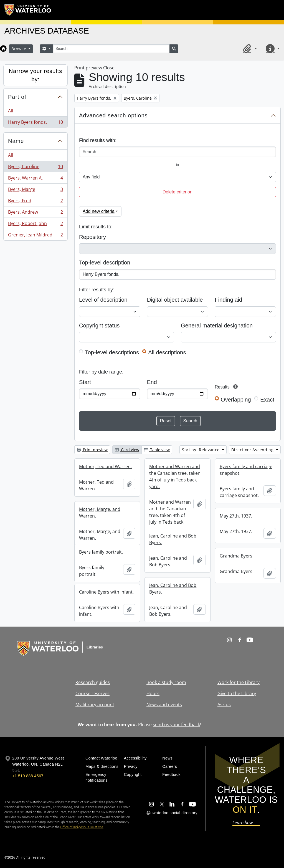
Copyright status (99, 325)
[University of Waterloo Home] (28, 10)
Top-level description (105, 263)
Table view (157, 450)
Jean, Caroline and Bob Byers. (173, 539)
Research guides (93, 682)
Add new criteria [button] (99, 211)
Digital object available (175, 300)
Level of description (103, 300)
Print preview (92, 450)
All (11, 111)
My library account (95, 705)
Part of (17, 97)
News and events (164, 705)
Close (109, 68)
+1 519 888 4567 (28, 776)
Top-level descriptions (112, 352)
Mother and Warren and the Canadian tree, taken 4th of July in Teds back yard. (175, 476)
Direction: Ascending (253, 450)
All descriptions (167, 352)
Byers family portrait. (101, 552)
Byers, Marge (35, 190)
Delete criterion (177, 192)
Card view (127, 450)
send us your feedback (176, 725)
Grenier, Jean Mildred (35, 236)
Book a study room (166, 682)
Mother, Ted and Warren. (105, 466)
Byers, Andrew (35, 213)
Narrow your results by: (35, 75)
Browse (19, 49)
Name (16, 141)
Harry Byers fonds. (35, 123)
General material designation (217, 325)
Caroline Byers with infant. (106, 592)
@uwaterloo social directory (172, 813)
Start (85, 382)
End (152, 382)
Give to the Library (237, 693)
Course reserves (92, 693)
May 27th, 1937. (236, 516)
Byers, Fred (35, 202)
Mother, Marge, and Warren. (100, 513)
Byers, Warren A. (35, 179)
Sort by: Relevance (201, 450)
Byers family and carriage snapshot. (246, 470)
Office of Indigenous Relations (82, 827)
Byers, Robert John (35, 225)
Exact (267, 400)
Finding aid (228, 300)
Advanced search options (113, 115)
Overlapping (236, 400)
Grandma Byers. (237, 556)
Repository (92, 237)
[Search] (111, 49)
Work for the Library (239, 682)
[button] (249, 49)
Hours (153, 693)
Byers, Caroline (35, 168)
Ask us (224, 705)
